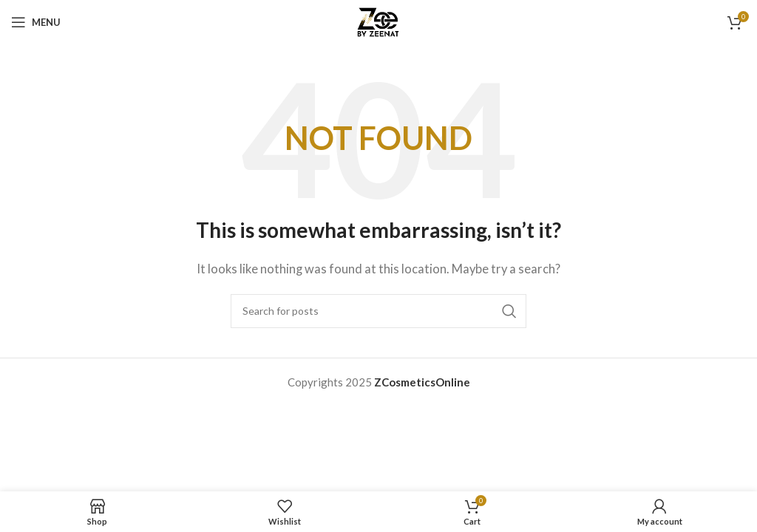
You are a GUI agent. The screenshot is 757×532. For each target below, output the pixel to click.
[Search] (378, 311)
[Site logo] (379, 21)
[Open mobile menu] (36, 22)
